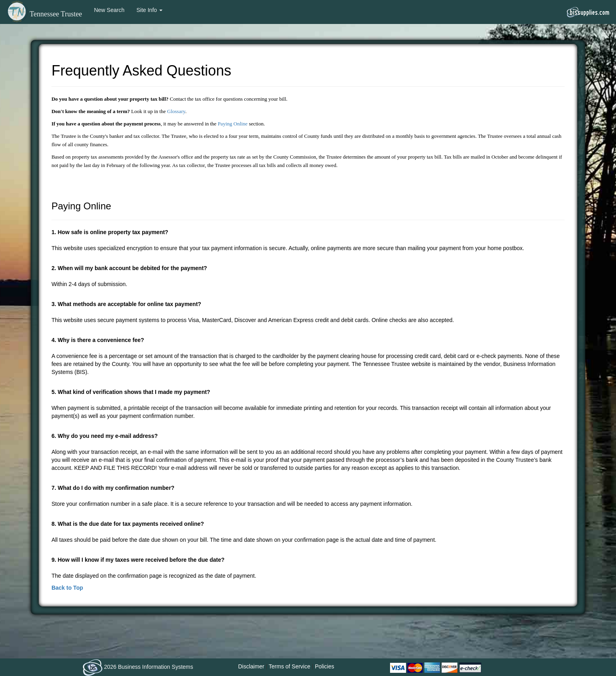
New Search (109, 10)
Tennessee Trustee (44, 14)
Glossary (176, 111)
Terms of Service (289, 666)
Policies (325, 666)
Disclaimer (251, 666)
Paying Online (233, 124)
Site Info (150, 10)
